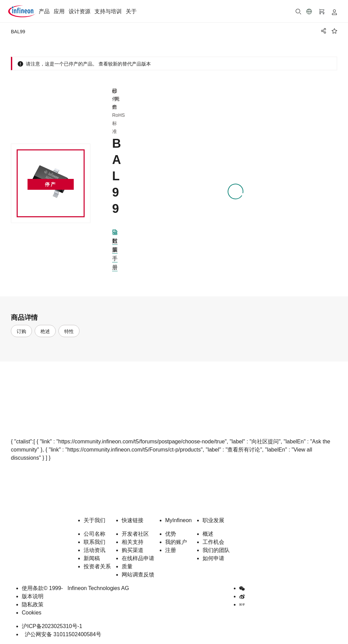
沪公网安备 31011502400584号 (62, 634)
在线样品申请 (138, 558)
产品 (44, 11)
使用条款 (33, 588)
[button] (309, 12)
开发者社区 (135, 534)
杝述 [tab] (45, 331)
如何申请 (213, 558)
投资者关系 (97, 566)
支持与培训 (108, 11)
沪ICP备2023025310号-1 (52, 626)
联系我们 (94, 542)
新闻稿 (92, 558)
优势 (171, 534)
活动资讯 (94, 550)
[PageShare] (323, 31)
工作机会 (213, 542)
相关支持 (133, 542)
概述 (208, 534)
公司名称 (94, 534)
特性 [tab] (69, 331)
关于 (131, 11)
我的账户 (176, 542)
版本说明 (33, 596)
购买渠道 (133, 550)
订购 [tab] (21, 331)
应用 (59, 11)
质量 (127, 566)
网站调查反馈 (138, 575)
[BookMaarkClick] (334, 31)
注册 (171, 550)
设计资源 (80, 11)
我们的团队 (216, 550)
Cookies (32, 613)
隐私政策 (33, 604)
